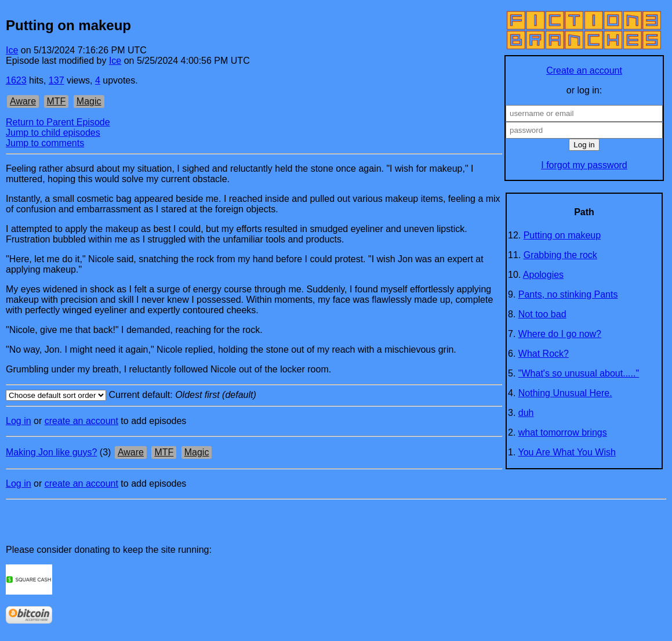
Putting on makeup (562, 235)
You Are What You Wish (567, 452)
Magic (89, 101)
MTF (57, 101)
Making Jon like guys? (51, 452)
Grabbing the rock (560, 255)
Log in (19, 421)
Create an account (584, 70)
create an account (81, 421)
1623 (16, 80)
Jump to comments (45, 143)
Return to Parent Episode (58, 122)
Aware (23, 101)
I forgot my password (584, 165)
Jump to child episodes (53, 133)
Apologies (543, 275)
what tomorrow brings (563, 432)
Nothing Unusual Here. (565, 393)
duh (526, 413)
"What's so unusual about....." (579, 373)
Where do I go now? (560, 334)
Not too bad (542, 314)
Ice (12, 50)
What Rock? (544, 354)
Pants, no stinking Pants (568, 294)
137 (57, 80)
